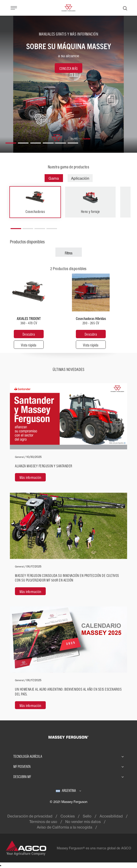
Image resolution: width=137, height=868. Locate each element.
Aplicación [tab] (80, 178)
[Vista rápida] (29, 345)
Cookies (68, 816)
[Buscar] (125, 8)
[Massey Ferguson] (68, 7)
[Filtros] (69, 252)
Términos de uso (43, 822)
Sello (87, 816)
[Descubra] (29, 334)
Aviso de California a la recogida (64, 827)
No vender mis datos (83, 822)
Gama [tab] (54, 178)
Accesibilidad (111, 816)
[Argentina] (68, 790)
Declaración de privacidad (30, 816)
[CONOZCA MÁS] (68, 68)
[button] (11, 141)
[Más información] (68, 435)
